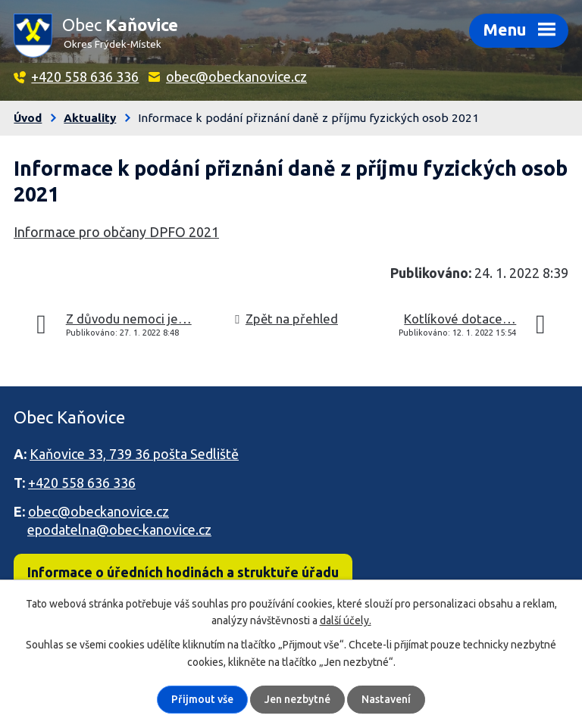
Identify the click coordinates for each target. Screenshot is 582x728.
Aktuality (90, 118)
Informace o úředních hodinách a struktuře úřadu (183, 572)
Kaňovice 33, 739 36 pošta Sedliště (134, 454)
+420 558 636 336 (85, 77)
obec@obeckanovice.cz (236, 77)
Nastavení (386, 699)
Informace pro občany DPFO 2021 (116, 232)
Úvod (28, 118)
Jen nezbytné (297, 699)
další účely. (346, 620)
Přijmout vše (202, 699)
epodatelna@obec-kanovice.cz (119, 530)
